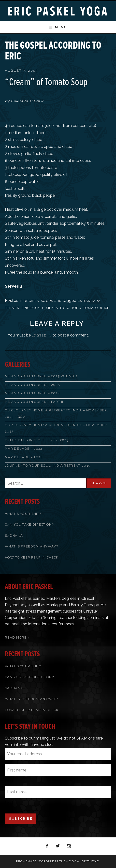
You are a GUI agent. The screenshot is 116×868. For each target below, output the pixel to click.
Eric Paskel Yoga (58, 11)
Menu (61, 27)
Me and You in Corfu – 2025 (32, 385)
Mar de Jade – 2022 (24, 449)
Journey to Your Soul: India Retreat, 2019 (48, 466)
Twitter (58, 846)
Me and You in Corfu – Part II (34, 402)
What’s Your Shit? (23, 514)
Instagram (69, 846)
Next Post (107, 43)
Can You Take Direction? (29, 525)
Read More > (17, 637)
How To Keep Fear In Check (32, 557)
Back (100, 43)
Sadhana (14, 536)
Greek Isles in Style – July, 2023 (37, 440)
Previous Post (94, 43)
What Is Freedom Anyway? (31, 546)
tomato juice (96, 308)
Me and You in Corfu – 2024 (32, 393)
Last (9, 803)
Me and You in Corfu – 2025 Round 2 (41, 376)
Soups (47, 301)
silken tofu (58, 308)
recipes (31, 301)
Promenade (26, 861)
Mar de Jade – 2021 (23, 457)
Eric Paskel (33, 308)
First (9, 781)
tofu (76, 308)
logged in (42, 335)
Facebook (47, 846)
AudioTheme (88, 861)
